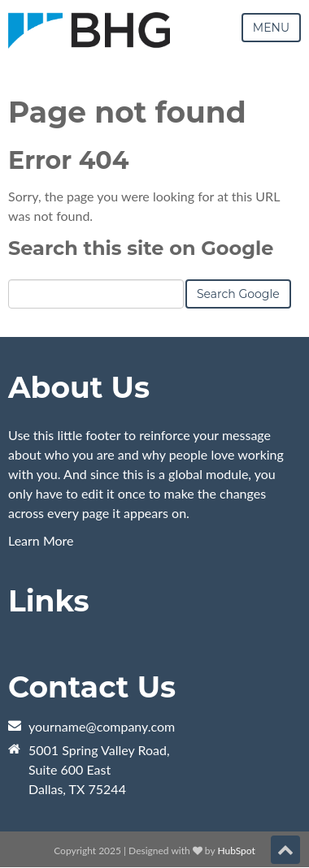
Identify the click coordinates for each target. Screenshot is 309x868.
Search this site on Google (141, 248)
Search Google (238, 294)
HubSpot (236, 851)
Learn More (41, 540)
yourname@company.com (102, 726)
